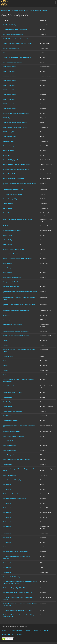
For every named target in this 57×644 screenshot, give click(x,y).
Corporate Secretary (8, 146)
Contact (46, 630)
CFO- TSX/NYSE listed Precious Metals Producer (17, 113)
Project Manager (7, 416)
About (36, 630)
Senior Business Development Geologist (14, 436)
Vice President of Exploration (11, 494)
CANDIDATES (6, 11)
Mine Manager (7, 320)
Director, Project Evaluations (11, 174)
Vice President (7, 485)
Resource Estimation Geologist (11, 432)
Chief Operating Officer (9, 132)
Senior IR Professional (9, 441)
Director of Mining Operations (11, 160)
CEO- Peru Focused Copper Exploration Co (15, 29)
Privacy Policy (7, 635)
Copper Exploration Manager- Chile (13, 190)
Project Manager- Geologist (10, 420)
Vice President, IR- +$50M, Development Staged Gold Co (18, 593)
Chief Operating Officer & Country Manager (15, 127)
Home (4, 630)
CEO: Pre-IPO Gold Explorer (11, 48)
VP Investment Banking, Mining (12, 231)
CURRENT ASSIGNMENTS (20, 11)
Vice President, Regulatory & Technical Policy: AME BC (18, 610)
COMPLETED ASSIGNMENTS (39, 11)
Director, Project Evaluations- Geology (13, 179)
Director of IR (7, 155)
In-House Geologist (8, 240)
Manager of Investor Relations (11, 282)
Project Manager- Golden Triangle (12, 411)
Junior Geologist (7, 263)
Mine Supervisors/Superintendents (12, 325)
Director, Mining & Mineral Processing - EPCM (16, 169)
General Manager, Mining (10, 199)
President (5, 340)
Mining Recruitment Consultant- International (16, 331)
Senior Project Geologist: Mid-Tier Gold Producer (17, 460)
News (28, 630)
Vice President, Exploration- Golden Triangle (15, 552)
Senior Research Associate (10, 475)
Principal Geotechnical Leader (11, 386)
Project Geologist (7, 397)
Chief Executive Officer (9, 67)
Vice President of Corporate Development (14, 499)
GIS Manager (7, 315)
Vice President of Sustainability (11, 577)
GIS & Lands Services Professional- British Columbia (18, 219)
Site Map (20, 635)
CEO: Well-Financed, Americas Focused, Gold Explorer (18, 39)
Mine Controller (7, 245)
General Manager (8, 204)
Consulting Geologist (9, 141)
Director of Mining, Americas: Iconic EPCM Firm (16, 165)
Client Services (16, 630)
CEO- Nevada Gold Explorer (11, 25)
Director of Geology (8, 151)
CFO (4, 53)
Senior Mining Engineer (9, 446)
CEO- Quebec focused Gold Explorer (13, 34)
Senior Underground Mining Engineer (13, 480)
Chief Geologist (7, 118)
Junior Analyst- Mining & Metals (12, 277)
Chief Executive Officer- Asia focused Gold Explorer (17, 43)
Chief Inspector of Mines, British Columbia (15, 123)
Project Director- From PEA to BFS (13, 392)
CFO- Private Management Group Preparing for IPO (17, 57)
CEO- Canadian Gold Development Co (13, 62)
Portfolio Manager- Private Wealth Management (16, 336)
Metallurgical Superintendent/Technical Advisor (16, 311)
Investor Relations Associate (10, 254)
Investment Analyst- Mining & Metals (13, 249)
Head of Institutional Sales (10, 226)
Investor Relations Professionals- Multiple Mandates (17, 259)
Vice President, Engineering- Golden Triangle (15, 588)
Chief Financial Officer (9, 104)
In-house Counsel (8, 235)
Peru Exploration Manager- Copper (13, 194)
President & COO (8, 356)
